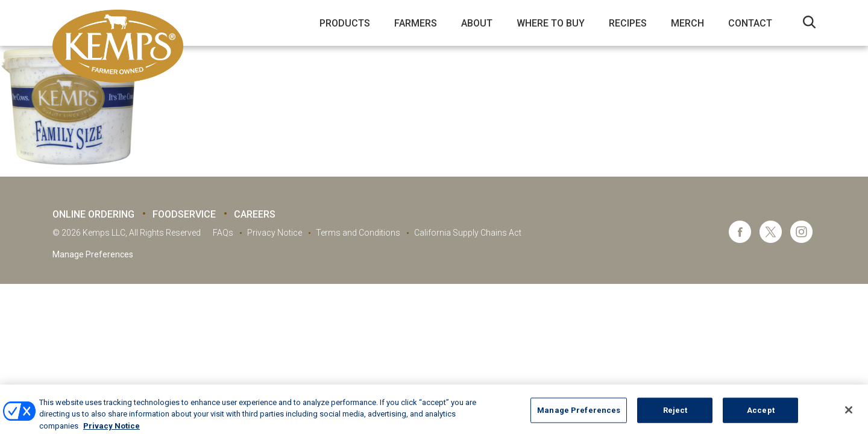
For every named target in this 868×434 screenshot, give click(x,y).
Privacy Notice (275, 233)
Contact (750, 23)
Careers (255, 214)
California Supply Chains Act (468, 233)
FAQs (223, 233)
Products (345, 23)
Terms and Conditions (358, 233)
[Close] (849, 417)
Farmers (416, 23)
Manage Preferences (93, 254)
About (477, 23)
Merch (687, 23)
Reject (675, 417)
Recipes (628, 23)
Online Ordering (93, 214)
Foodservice (184, 214)
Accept (761, 417)
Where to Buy (551, 23)
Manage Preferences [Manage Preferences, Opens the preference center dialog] (579, 417)
